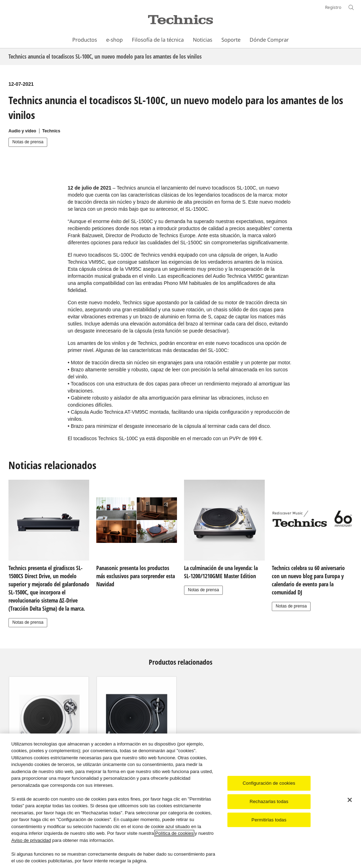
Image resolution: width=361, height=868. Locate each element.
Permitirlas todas (269, 820)
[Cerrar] (350, 800)
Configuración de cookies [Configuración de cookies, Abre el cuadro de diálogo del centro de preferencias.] (269, 783)
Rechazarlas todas (269, 801)
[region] (180, 801)
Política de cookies (174, 833)
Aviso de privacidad (31, 840)
